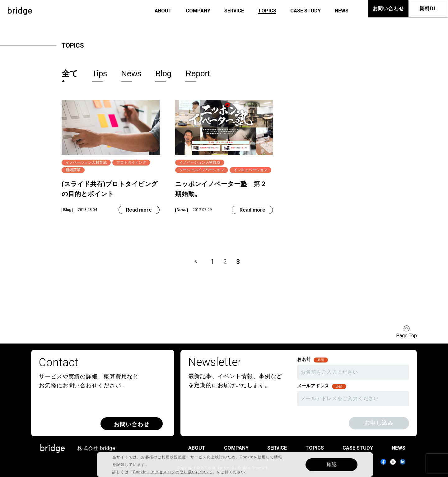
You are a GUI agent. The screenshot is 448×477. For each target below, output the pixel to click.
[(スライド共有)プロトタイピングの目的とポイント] (111, 157)
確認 (332, 464)
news (342, 11)
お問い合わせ (388, 9)
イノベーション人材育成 (86, 162)
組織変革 (73, 170)
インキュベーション (250, 170)
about (163, 11)
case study (306, 11)
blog (163, 74)
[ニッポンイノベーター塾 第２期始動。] (224, 157)
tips (100, 74)
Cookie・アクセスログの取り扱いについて (173, 472)
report (198, 74)
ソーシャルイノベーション (202, 170)
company (198, 11)
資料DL (428, 9)
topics (267, 11)
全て (70, 73)
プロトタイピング (131, 162)
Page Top (406, 336)
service (234, 11)
